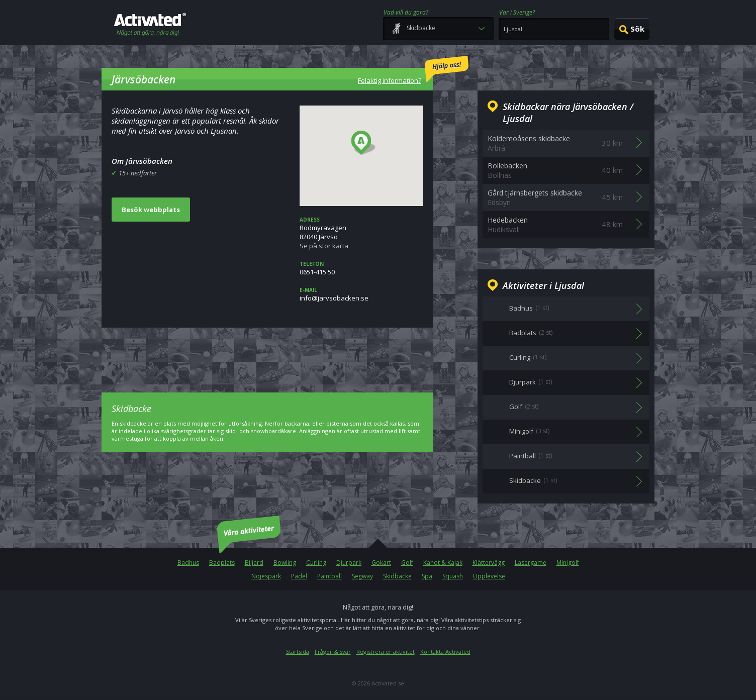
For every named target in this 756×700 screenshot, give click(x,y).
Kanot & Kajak (443, 563)
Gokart (381, 563)
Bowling (285, 563)
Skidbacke (397, 576)
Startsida (298, 652)
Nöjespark (266, 576)
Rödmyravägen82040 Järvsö (361, 233)
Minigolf (568, 563)
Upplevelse (489, 576)
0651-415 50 (361, 268)
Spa (427, 576)
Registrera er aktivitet (386, 652)
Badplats (222, 563)
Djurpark (349, 563)
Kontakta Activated (445, 652)
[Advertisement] (267, 353)
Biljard (254, 563)
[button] (364, 143)
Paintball (329, 576)
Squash (453, 576)
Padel (299, 576)
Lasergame (531, 563)
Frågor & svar (333, 652)
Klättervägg (489, 563)
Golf (407, 563)
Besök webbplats (151, 210)
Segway (362, 576)
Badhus (188, 563)
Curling (316, 563)
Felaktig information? (413, 70)
